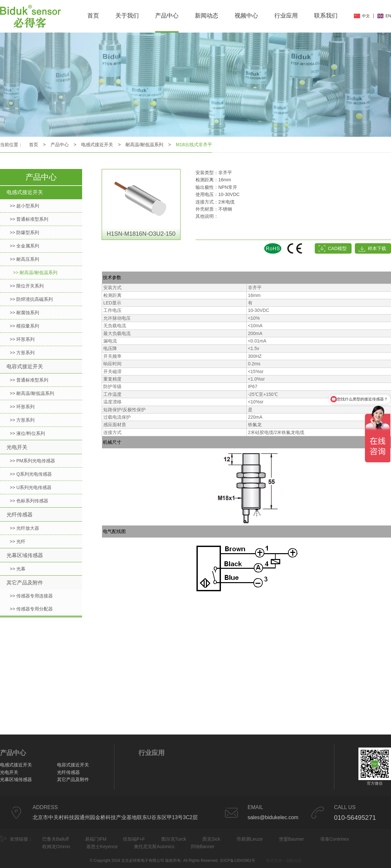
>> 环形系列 (22, 339)
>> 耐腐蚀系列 (24, 313)
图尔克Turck (174, 839)
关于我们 (127, 16)
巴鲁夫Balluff (56, 839)
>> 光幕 (18, 569)
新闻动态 (207, 16)
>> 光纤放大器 (24, 528)
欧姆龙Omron (56, 847)
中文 (366, 16)
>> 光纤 (18, 541)
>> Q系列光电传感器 (31, 474)
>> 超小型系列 (24, 206)
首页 (93, 16)
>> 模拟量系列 (24, 326)
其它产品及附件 (25, 583)
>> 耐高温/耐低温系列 (35, 273)
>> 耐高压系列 (24, 259)
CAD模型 (337, 248)
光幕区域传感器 (25, 555)
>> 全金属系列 (24, 246)
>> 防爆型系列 (24, 232)
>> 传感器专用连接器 (31, 596)
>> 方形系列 (22, 353)
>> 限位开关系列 (27, 286)
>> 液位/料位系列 (27, 433)
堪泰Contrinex (335, 839)
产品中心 (167, 16)
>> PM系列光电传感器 (32, 461)
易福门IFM (96, 839)
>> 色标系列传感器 (29, 501)
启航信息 (294, 861)
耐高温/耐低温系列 (144, 145)
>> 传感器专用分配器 (31, 609)
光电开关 (17, 447)
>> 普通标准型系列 (29, 219)
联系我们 (326, 16)
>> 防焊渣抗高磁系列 (31, 299)
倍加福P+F (134, 839)
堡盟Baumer (291, 839)
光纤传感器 (20, 515)
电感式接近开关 (97, 145)
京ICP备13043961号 (237, 861)
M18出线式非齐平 (194, 145)
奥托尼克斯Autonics (154, 847)
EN (388, 16)
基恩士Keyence (102, 847)
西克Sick (211, 839)
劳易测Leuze (250, 839)
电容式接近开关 (25, 366)
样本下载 (377, 248)
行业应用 (286, 16)
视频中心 (246, 16)
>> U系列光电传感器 (31, 487)
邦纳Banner (203, 847)
